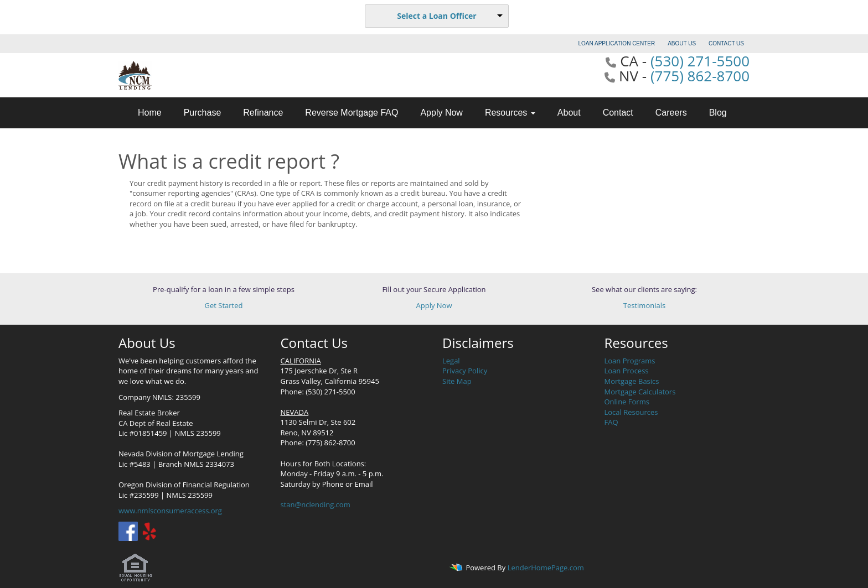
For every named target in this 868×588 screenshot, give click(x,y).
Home (150, 113)
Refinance (263, 113)
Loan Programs (630, 361)
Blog (718, 113)
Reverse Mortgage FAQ (352, 113)
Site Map (457, 381)
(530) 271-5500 (700, 61)
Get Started (224, 305)
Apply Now (441, 113)
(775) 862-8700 (700, 76)
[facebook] (128, 530)
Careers (671, 113)
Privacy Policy (465, 371)
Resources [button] (510, 113)
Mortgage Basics (632, 381)
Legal (451, 361)
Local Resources (631, 412)
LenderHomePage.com (546, 568)
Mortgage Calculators (640, 392)
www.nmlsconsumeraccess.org (170, 511)
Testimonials (644, 305)
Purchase (203, 113)
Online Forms (627, 402)
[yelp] (149, 530)
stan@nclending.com (316, 504)
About (569, 113)
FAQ (611, 422)
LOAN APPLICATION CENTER (617, 43)
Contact (618, 113)
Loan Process (627, 371)
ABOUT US (682, 43)
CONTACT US (726, 43)
